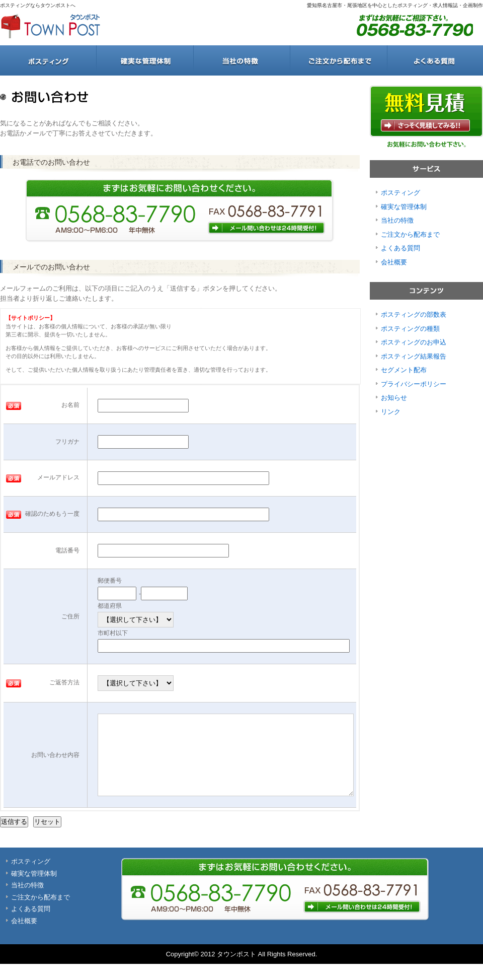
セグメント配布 (404, 370)
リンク (391, 412)
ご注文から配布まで (338, 60)
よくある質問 (435, 60)
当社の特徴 (242, 60)
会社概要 (394, 262)
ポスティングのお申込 (414, 342)
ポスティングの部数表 (414, 314)
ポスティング (48, 60)
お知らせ (394, 398)
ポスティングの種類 (410, 329)
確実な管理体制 (145, 60)
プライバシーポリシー (414, 384)
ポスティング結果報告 (414, 356)
